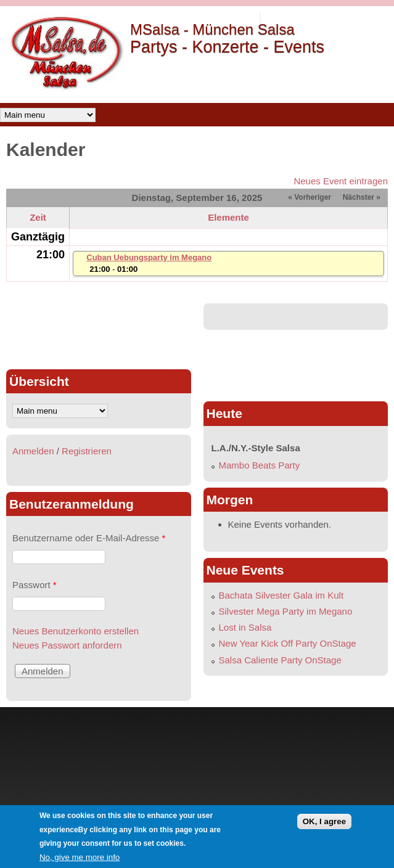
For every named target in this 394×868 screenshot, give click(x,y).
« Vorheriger (310, 197)
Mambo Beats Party (260, 465)
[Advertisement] (99, 331)
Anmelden (33, 451)
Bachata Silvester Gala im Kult (281, 595)
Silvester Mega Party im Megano (286, 611)
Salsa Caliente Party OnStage (280, 660)
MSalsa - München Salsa (212, 29)
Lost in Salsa (245, 627)
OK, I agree (324, 821)
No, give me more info (80, 857)
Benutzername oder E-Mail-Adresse (89, 538)
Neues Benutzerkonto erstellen (76, 631)
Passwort (35, 585)
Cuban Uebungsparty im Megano (149, 257)
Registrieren (87, 451)
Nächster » (362, 197)
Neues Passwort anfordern (67, 645)
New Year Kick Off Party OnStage (288, 643)
